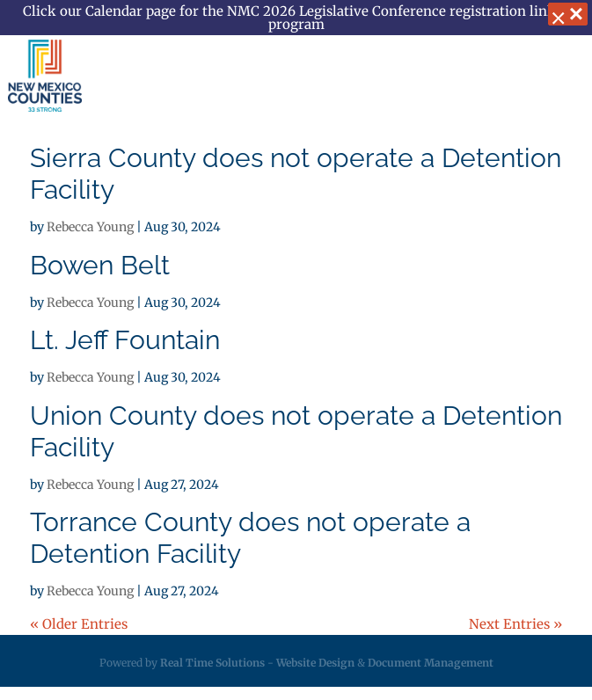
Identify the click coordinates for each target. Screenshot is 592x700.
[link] (45, 76)
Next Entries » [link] (515, 624)
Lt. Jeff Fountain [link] (125, 340)
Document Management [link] (431, 663)
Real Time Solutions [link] (212, 663)
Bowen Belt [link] (100, 265)
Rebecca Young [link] (90, 227)
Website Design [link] (315, 663)
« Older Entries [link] (79, 624)
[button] (560, 77)
